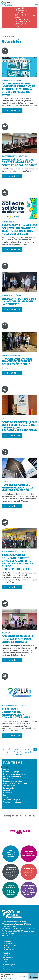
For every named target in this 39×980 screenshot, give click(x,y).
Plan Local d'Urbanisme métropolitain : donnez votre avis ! (17, 713)
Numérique (8, 793)
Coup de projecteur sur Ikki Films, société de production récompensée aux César (19, 426)
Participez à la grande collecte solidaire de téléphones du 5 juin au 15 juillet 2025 (19, 229)
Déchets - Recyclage (11, 772)
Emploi (5, 959)
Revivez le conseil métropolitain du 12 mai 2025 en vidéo (17, 487)
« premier (7, 749)
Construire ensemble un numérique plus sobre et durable (18, 639)
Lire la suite (10, 110)
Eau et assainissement (12, 776)
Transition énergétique (12, 802)
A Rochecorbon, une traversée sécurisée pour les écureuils (17, 361)
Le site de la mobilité (11, 854)
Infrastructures (9, 786)
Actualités (6, 953)
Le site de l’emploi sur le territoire (29, 872)
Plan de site (7, 969)
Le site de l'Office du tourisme (11, 890)
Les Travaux (7, 948)
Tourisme (7, 797)
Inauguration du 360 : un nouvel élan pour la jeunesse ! (19, 301)
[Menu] (36, 4)
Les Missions (7, 943)
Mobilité (6, 790)
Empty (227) (8, 779)
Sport (5, 795)
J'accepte (34, 977)
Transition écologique (12, 800)
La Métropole (8, 788)
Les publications (9, 950)
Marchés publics (9, 957)
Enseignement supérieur (13, 781)
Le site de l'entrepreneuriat (29, 854)
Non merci (24, 976)
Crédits (5, 967)
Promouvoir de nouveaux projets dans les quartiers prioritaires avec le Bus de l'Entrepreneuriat (17, 562)
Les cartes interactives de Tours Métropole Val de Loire (29, 890)
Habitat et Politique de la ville (15, 783)
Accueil (4, 36)
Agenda (6, 955)
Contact (6, 961)
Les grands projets (9, 945)
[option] (11, 854)
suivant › (28, 752)
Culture (6, 769)
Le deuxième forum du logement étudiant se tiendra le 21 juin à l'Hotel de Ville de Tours (19, 89)
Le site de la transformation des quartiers (11, 872)
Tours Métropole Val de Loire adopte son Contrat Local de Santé (19, 162)
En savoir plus (6, 978)
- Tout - (6, 767)
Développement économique (14, 774)
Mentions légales (9, 965)
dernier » (19, 755)
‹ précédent (18, 749)
